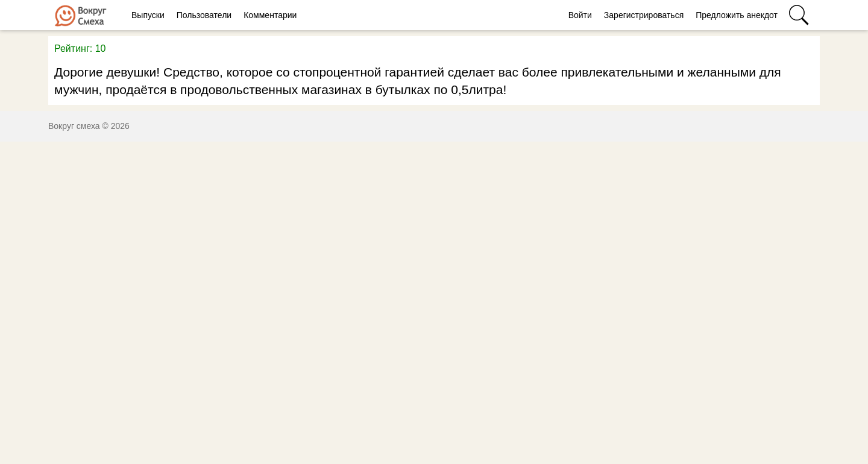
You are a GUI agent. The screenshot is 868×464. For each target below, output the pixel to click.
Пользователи (204, 15)
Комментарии (270, 15)
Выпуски (148, 15)
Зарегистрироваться (644, 15)
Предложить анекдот (737, 15)
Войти (580, 15)
